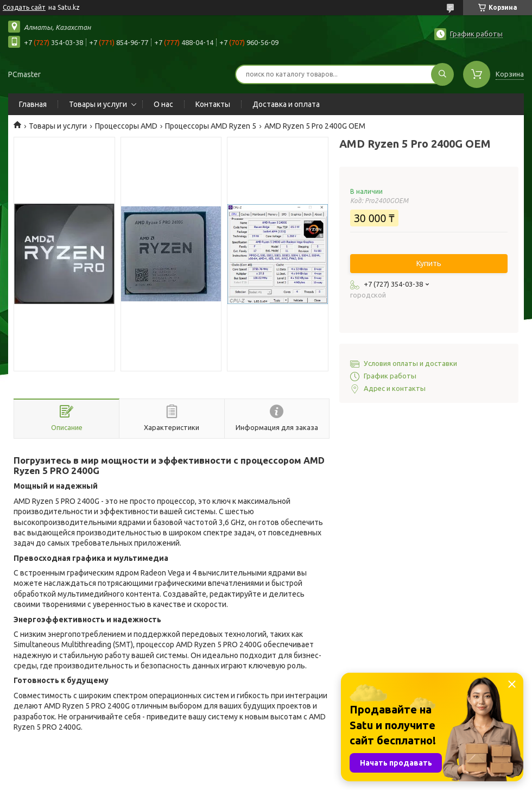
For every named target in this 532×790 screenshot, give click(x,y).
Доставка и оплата (286, 104)
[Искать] (442, 74)
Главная (33, 104)
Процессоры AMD (126, 126)
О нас (163, 104)
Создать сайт (24, 7)
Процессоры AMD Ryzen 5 (211, 126)
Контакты (213, 104)
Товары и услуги (98, 104)
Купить (429, 263)
